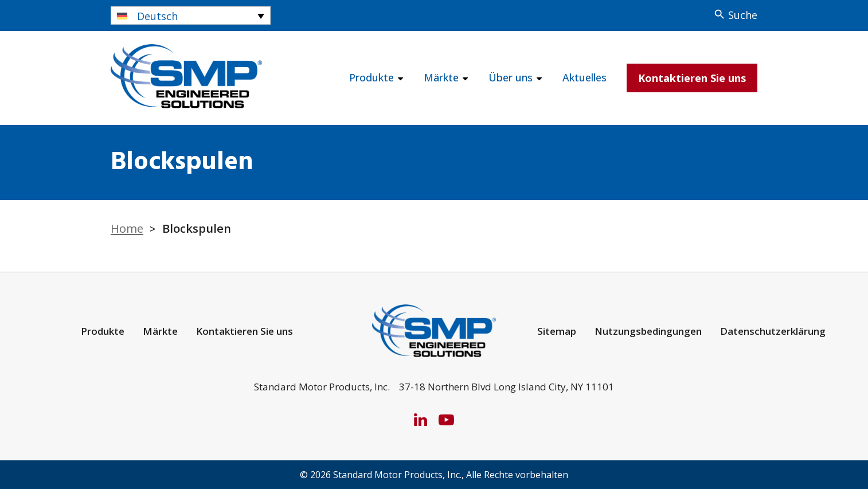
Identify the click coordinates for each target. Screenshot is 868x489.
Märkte (441, 77)
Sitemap (557, 331)
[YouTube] (446, 419)
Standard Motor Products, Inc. (397, 475)
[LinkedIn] (421, 419)
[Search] (735, 15)
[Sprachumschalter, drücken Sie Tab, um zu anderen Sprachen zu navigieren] (191, 15)
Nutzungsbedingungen (648, 331)
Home (127, 228)
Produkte (372, 77)
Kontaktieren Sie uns (692, 78)
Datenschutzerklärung (773, 331)
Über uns (511, 77)
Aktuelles (584, 77)
